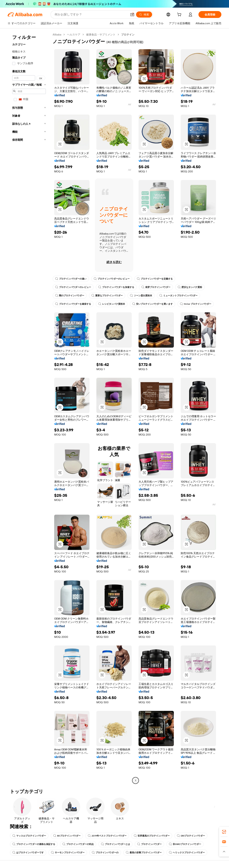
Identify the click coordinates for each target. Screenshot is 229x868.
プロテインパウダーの (105, 853)
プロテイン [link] (128, 35)
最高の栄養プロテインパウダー (144, 853)
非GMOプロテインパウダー (185, 844)
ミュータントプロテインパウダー (178, 296)
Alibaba (57, 35)
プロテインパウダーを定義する (155, 279)
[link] (224, 832)
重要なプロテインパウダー (107, 296)
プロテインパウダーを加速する (116, 287)
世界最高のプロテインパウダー (152, 836)
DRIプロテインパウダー (191, 836)
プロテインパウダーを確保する (73, 304)
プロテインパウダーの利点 (78, 844)
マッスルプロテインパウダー (29, 836)
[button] (144, 79)
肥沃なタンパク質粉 (190, 287)
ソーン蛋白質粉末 (141, 296)
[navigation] (29, 408)
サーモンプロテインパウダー (68, 853)
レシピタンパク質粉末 (112, 304)
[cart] (180, 15)
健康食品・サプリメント (101, 35)
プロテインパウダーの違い (71, 279)
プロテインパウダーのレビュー (112, 279)
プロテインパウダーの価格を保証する (34, 844)
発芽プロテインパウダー (156, 287)
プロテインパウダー (149, 844)
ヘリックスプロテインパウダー (187, 853)
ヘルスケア (74, 35)
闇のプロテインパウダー (70, 296)
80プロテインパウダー (67, 836)
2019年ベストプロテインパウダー (107, 836)
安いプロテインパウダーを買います (152, 304)
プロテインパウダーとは (115, 844)
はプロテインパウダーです (28, 853)
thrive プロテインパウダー (196, 304)
